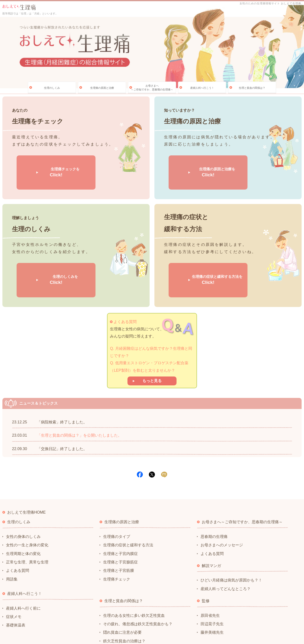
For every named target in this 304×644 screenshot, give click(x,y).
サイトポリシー (13, 619)
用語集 (12, 540)
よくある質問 (125, 282)
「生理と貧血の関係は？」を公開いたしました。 (79, 396)
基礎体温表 (16, 586)
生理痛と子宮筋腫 (119, 531)
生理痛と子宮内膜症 (120, 514)
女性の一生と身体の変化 (27, 506)
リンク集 (69, 619)
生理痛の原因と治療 (102, 88)
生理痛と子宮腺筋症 (120, 523)
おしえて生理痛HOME (26, 473)
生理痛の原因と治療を (199, 163)
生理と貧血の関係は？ (252, 88)
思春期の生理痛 (214, 497)
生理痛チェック (117, 540)
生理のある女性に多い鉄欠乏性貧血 (134, 576)
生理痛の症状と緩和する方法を (199, 250)
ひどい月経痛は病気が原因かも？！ (231, 541)
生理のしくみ (52, 88)
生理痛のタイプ (117, 497)
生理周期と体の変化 (23, 514)
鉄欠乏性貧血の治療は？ (124, 602)
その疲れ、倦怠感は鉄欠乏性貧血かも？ (138, 585)
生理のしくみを (47, 250)
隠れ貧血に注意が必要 (122, 593)
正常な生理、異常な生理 (27, 523)
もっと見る (152, 341)
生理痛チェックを (47, 163)
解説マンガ (211, 526)
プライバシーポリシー (43, 619)
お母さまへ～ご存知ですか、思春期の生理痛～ (152, 88)
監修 (206, 562)
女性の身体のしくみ (23, 497)
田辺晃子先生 (212, 585)
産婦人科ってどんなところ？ (226, 549)
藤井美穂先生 (212, 593)
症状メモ (14, 577)
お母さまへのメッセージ (222, 506)
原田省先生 (210, 576)
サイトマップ (88, 619)
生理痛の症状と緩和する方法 (128, 506)
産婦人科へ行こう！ (202, 88)
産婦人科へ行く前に (23, 569)
